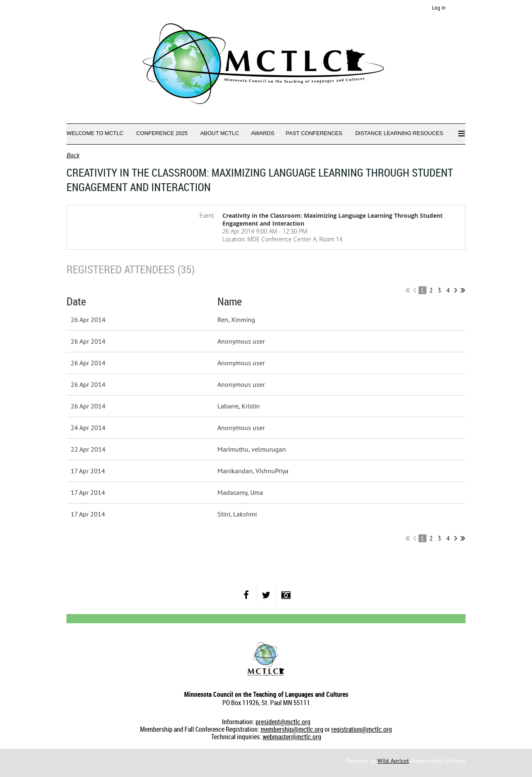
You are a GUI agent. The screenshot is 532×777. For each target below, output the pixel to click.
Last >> (463, 290)
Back (73, 155)
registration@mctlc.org (362, 729)
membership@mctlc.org (292, 729)
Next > (456, 290)
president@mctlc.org (283, 722)
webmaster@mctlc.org (292, 737)
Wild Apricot (393, 761)
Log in (439, 8)
